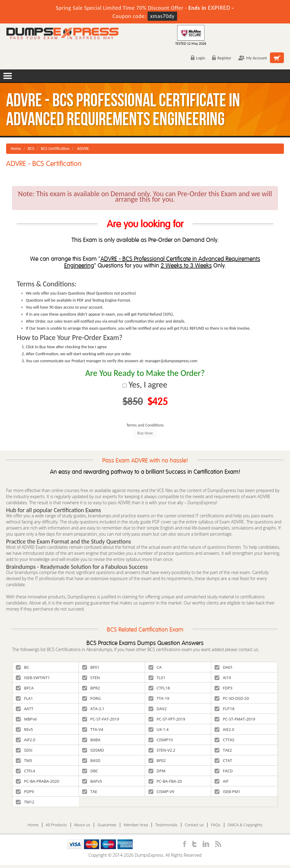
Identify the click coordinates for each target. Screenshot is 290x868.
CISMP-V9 (161, 792)
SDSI (24, 750)
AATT (25, 709)
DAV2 (158, 709)
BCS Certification (55, 149)
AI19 (223, 678)
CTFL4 (25, 771)
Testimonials (166, 825)
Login (198, 58)
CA (155, 667)
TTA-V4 (93, 729)
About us (82, 825)
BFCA (25, 688)
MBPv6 (26, 719)
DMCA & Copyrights (245, 825)
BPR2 (91, 688)
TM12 (25, 802)
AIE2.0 (224, 729)
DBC (90, 771)
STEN (91, 678)
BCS (31, 149)
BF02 (157, 760)
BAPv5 (92, 781)
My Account (253, 58)
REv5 (24, 729)
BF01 (91, 667)
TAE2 (223, 750)
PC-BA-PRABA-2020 (38, 781)
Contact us (194, 825)
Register (222, 58)
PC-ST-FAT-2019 (101, 719)
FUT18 (224, 709)
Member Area (136, 825)
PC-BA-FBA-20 (165, 781)
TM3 (24, 760)
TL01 (157, 678)
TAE (90, 792)
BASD (91, 760)
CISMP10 (161, 740)
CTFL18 (159, 688)
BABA (91, 740)
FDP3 (223, 688)
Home (16, 149)
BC (23, 667)
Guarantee (107, 825)
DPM (157, 771)
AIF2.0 (26, 740)
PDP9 (25, 792)
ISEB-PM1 (227, 792)
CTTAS (224, 740)
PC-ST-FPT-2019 (167, 719)
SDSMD (93, 750)
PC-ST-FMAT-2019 (235, 719)
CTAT (223, 760)
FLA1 (24, 698)
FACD (224, 771)
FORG (91, 698)
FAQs (215, 825)
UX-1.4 (159, 729)
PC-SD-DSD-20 (232, 698)
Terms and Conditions (145, 425)
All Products (56, 825)
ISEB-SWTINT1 (33, 678)
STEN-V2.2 (162, 750)
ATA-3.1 (93, 709)
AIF (222, 781)
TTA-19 (159, 698)
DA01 (224, 667)
